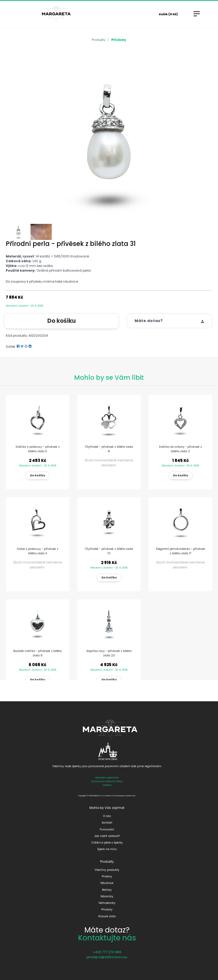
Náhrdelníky (107, 903)
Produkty (99, 40)
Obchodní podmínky (107, 778)
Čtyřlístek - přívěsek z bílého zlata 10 (109, 551)
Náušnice (107, 883)
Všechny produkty (107, 870)
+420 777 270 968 (107, 952)
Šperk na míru (107, 849)
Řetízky (107, 890)
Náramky (107, 896)
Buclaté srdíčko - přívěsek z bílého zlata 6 (38, 653)
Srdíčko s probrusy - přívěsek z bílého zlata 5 (38, 449)
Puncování (107, 829)
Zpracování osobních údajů (107, 781)
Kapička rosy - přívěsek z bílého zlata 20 (109, 653)
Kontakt (107, 823)
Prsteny (107, 876)
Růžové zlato (107, 916)
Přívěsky (119, 40)
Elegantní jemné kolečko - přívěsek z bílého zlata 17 (181, 551)
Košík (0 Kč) (168, 14)
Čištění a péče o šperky (107, 843)
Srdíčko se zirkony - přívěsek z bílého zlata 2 (180, 449)
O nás (107, 816)
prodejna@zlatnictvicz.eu (107, 957)
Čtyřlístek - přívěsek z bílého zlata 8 (109, 449)
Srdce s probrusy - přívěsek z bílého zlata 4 (38, 551)
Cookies (107, 785)
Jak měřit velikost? (107, 836)
